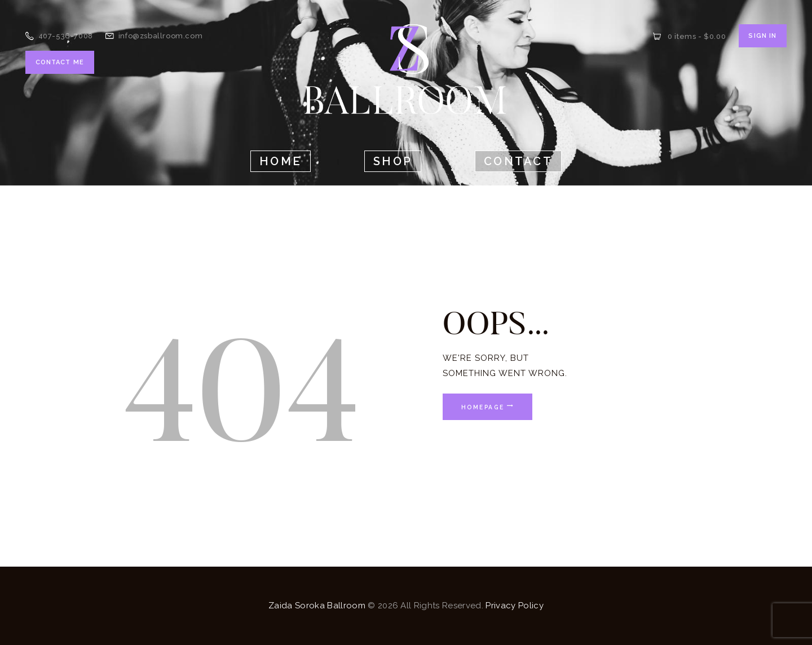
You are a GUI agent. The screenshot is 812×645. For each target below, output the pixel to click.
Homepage (483, 407)
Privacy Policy (515, 606)
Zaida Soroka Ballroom (317, 606)
